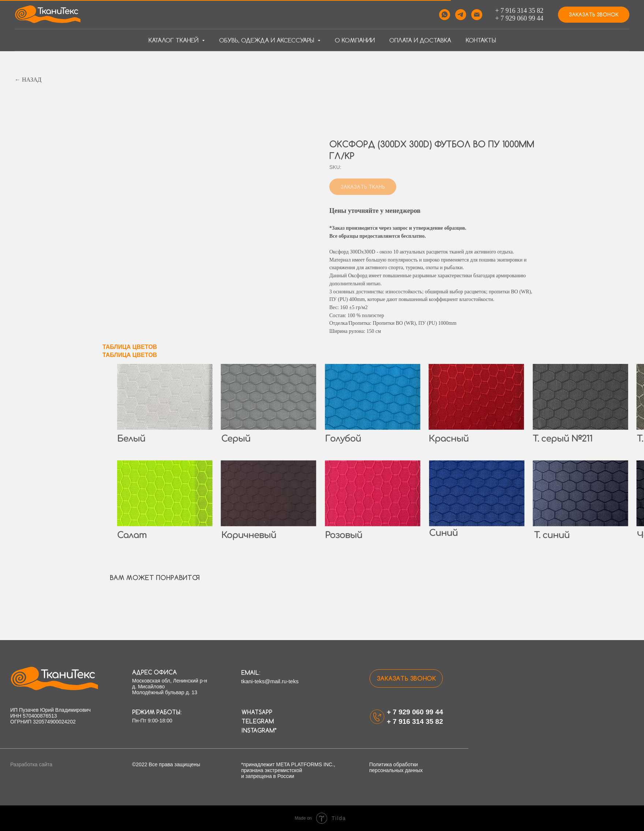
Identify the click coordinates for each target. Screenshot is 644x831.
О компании (355, 41)
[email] (477, 15)
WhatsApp (257, 712)
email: (251, 673)
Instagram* (259, 730)
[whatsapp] (445, 15)
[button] (594, 15)
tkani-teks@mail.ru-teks (270, 681)
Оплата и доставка (420, 41)
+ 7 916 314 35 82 (519, 11)
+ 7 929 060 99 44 (519, 18)
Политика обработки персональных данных (396, 767)
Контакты (481, 41)
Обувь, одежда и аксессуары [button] (267, 41)
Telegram (258, 721)
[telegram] (461, 15)
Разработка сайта (31, 764)
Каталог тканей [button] (174, 41)
